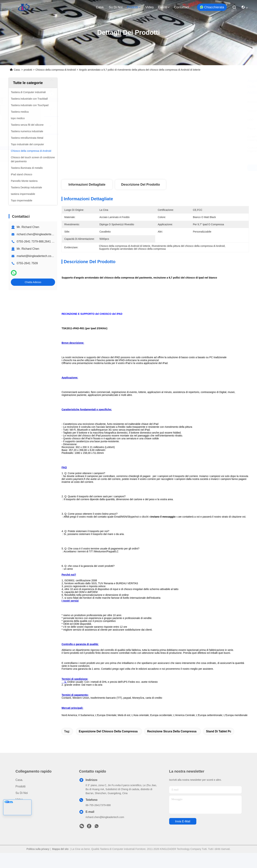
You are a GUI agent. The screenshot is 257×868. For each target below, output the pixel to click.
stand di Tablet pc (219, 746)
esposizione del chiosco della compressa (108, 746)
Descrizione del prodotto (141, 185)
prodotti (134, 7)
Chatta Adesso (33, 282)
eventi (164, 7)
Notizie (20, 821)
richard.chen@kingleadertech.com (39, 234)
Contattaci (182, 7)
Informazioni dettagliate (87, 185)
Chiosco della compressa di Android (56, 70)
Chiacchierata (212, 7)
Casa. (100, 7)
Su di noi (116, 7)
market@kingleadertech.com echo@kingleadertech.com (54, 256)
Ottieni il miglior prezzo (189, 168)
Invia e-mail (183, 836)
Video (150, 7)
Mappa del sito (60, 864)
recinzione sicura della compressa (172, 746)
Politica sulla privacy (38, 864)
